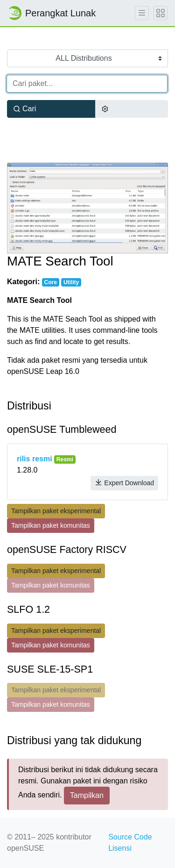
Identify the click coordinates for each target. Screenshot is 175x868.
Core (50, 282)
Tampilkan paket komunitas (51, 525)
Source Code (130, 837)
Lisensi (120, 848)
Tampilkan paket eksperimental (56, 511)
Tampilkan (87, 795)
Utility (71, 282)
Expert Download (124, 483)
